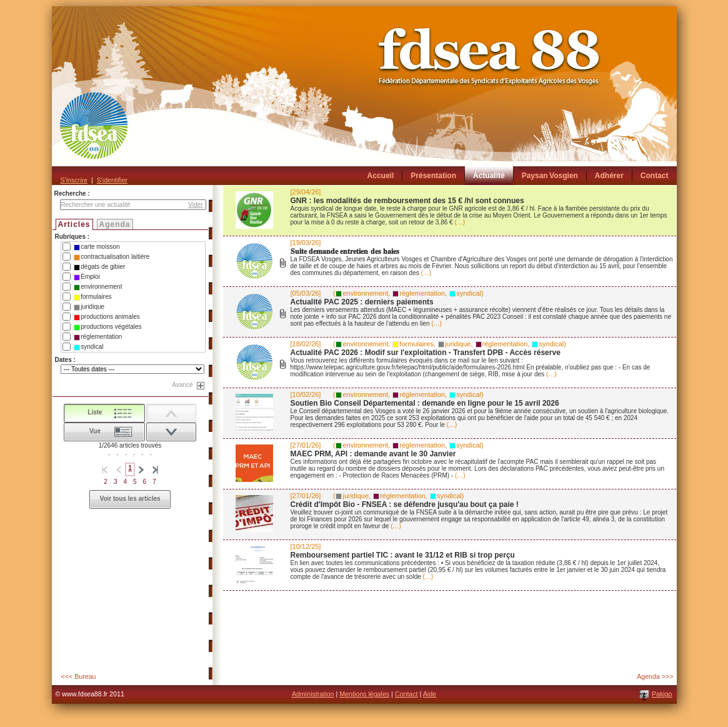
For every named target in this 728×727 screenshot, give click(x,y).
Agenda (115, 224)
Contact (406, 694)
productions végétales (107, 327)
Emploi (87, 277)
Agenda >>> (655, 676)
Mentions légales (364, 694)
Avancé (182, 385)
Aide (430, 694)
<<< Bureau (79, 676)
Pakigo (662, 694)
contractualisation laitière (112, 257)
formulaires (92, 297)
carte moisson (97, 247)
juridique (89, 307)
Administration (313, 694)
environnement (98, 287)
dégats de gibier (99, 267)
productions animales (107, 317)
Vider (195, 205)
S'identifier (112, 180)
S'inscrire (74, 180)
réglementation (98, 337)
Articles (74, 224)
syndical (88, 347)
